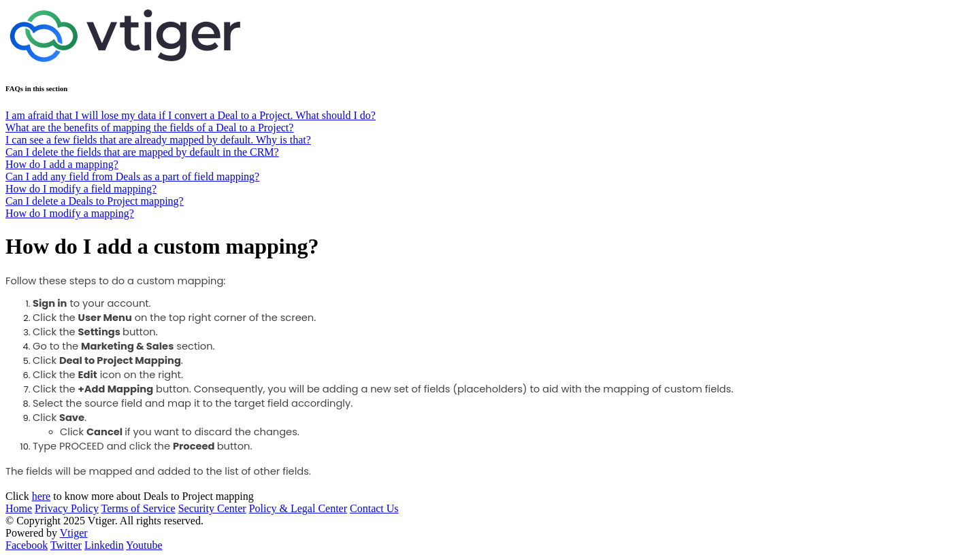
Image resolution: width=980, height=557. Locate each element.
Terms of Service (138, 508)
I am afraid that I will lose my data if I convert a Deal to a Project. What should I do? (191, 115)
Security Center (212, 508)
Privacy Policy (67, 508)
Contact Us (374, 508)
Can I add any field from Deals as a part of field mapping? (132, 176)
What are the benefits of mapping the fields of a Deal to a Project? (149, 128)
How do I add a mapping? (62, 164)
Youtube (144, 545)
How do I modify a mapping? (70, 213)
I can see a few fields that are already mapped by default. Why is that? (158, 140)
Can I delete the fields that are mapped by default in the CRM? (142, 152)
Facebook (27, 545)
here (42, 496)
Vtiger (74, 533)
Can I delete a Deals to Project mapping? (95, 201)
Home (19, 508)
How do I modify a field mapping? (81, 189)
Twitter (66, 545)
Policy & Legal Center (298, 508)
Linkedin (104, 545)
